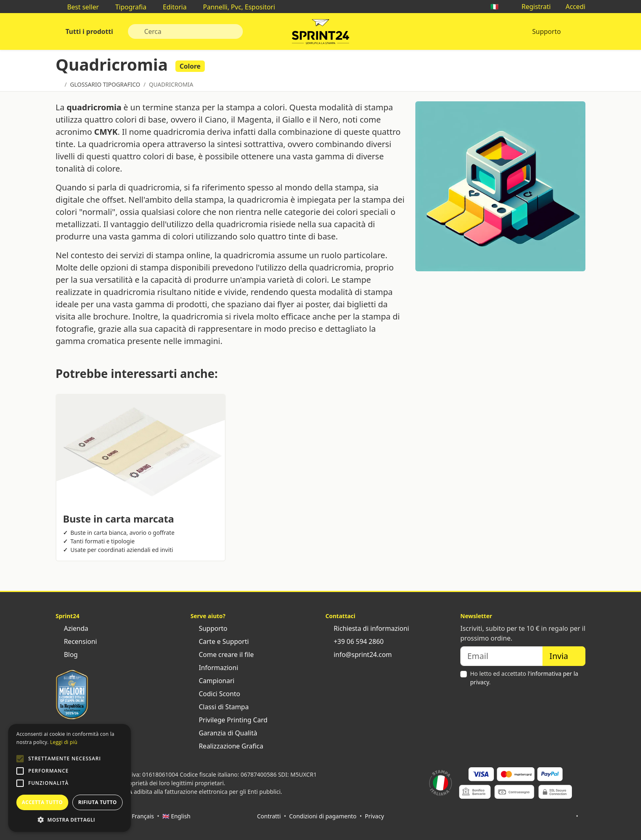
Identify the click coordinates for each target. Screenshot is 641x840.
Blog (67, 655)
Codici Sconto (215, 694)
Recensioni (76, 641)
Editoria (170, 7)
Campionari (212, 681)
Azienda (72, 628)
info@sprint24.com (359, 655)
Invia (564, 656)
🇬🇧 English (176, 816)
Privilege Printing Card (229, 720)
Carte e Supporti (220, 641)
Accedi (571, 7)
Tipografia (127, 7)
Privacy (375, 816)
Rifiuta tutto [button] (97, 802)
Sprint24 (320, 34)
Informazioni (214, 668)
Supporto (547, 31)
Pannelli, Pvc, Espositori (235, 7)
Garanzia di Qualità (224, 733)
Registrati (532, 7)
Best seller (79, 7)
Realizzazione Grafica (227, 746)
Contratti (269, 816)
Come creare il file (222, 655)
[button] (20, 759)
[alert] (69, 778)
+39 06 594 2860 (354, 641)
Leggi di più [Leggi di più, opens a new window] (64, 742)
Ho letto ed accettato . (524, 678)
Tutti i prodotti (89, 31)
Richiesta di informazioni (367, 628)
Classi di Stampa (220, 707)
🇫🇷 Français (138, 816)
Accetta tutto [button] (42, 802)
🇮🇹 (498, 7)
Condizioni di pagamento (323, 816)
